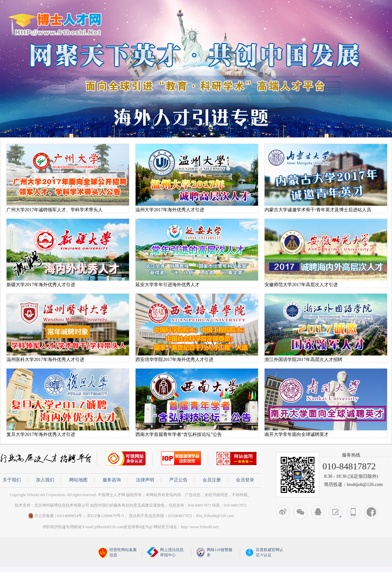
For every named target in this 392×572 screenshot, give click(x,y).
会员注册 (212, 480)
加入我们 (45, 480)
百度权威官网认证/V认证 (264, 552)
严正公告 (178, 480)
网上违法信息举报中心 (165, 552)
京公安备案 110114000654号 (55, 516)
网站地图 (78, 480)
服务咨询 (112, 480)
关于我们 (12, 480)
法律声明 (145, 480)
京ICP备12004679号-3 (105, 516)
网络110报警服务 (214, 552)
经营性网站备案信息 (117, 553)
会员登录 (245, 480)
